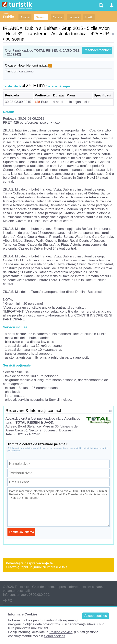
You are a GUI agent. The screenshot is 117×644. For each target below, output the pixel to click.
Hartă (89, 17)
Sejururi (41, 17)
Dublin (9, 17)
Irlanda (6, 14)
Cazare (57, 17)
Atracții (25, 17)
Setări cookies (55, 636)
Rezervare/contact (97, 50)
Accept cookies (96, 616)
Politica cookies (61, 632)
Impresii (74, 17)
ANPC (8, 601)
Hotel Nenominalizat (32, 65)
